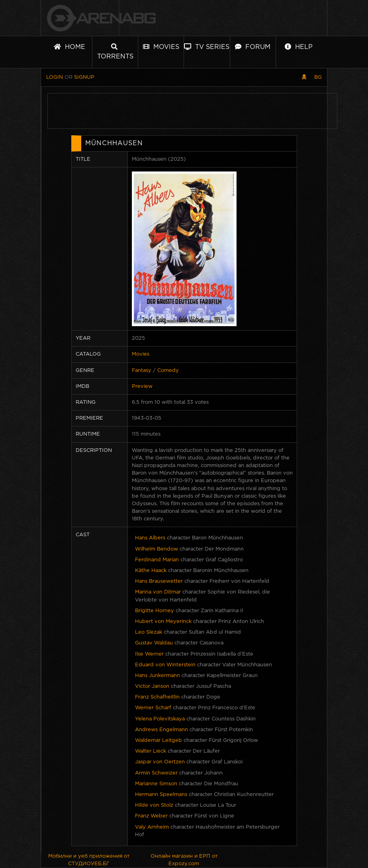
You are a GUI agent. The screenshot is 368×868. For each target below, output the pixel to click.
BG (318, 77)
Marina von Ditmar (158, 592)
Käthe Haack (151, 571)
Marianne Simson (156, 784)
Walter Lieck (151, 751)
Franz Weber (151, 816)
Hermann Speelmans (161, 795)
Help (299, 47)
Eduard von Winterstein (165, 665)
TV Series (207, 47)
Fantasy (142, 371)
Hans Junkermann (158, 676)
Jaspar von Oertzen (160, 762)
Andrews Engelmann (161, 730)
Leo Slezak (149, 632)
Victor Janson (152, 686)
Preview (142, 386)
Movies (161, 47)
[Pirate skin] (304, 77)
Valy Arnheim (152, 827)
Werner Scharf (153, 708)
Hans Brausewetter (159, 581)
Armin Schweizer (156, 773)
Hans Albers (150, 538)
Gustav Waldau (154, 643)
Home (69, 47)
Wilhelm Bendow (157, 549)
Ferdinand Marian (157, 560)
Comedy (168, 371)
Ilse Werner (149, 654)
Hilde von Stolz (154, 805)
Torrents (115, 52)
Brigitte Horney (155, 611)
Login (55, 77)
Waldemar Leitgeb (159, 741)
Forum (253, 47)
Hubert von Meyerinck (163, 622)
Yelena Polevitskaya (160, 719)
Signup (84, 77)
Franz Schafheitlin (157, 697)
